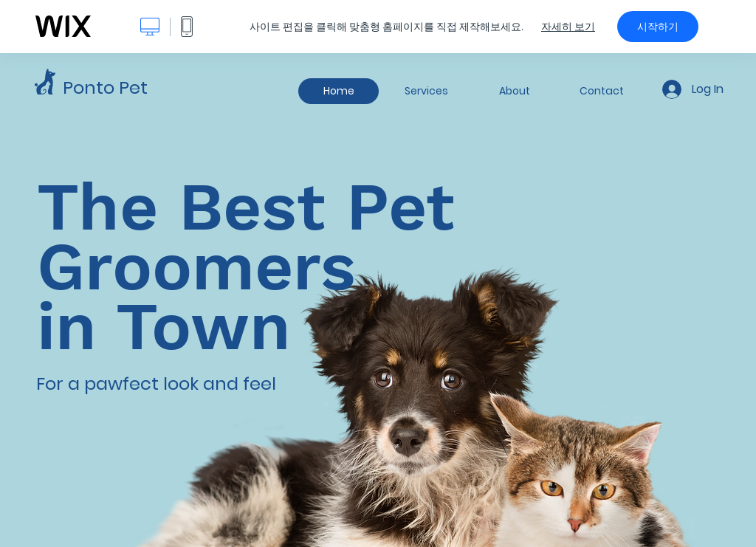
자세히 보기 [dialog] (568, 27)
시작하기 (658, 27)
